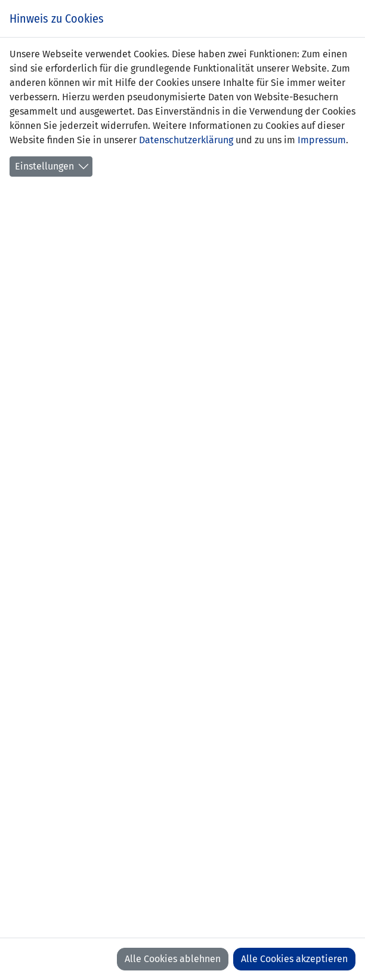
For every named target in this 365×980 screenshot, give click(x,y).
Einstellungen (44, 166)
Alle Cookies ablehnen (173, 959)
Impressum (322, 140)
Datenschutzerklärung (186, 140)
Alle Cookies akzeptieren (294, 959)
